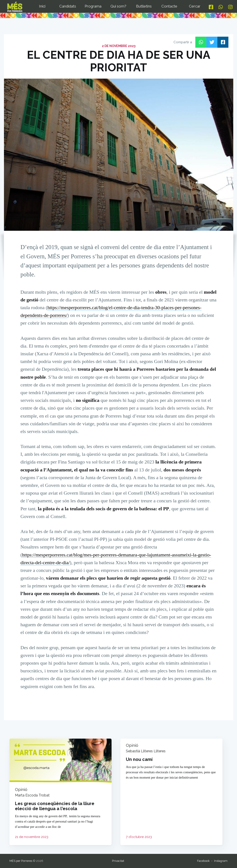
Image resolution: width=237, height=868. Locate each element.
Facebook (203, 861)
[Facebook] (211, 7)
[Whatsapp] (221, 7)
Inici (42, 6)
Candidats (68, 6)
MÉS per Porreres (21, 861)
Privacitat (118, 861)
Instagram (221, 861)
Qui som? (118, 6)
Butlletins (144, 6)
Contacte (169, 6)
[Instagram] (230, 7)
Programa (93, 6)
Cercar (195, 6)
